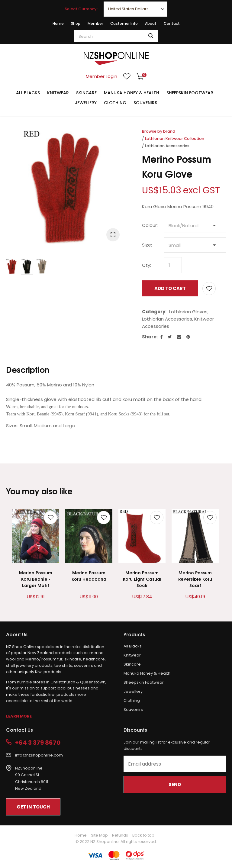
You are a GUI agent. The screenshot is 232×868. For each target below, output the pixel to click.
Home (58, 23)
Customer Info (124, 23)
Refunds (120, 835)
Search (151, 36)
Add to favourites (50, 518)
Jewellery (86, 103)
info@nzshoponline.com (39, 755)
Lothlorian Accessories (167, 146)
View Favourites (127, 76)
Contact (172, 23)
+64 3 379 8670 (38, 743)
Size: (147, 245)
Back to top (143, 835)
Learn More (19, 716)
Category (154, 312)
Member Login (101, 76)
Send (175, 784)
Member (95, 23)
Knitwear (58, 93)
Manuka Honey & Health (132, 93)
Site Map (99, 835)
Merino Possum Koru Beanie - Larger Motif (36, 579)
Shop (76, 23)
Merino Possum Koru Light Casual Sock (142, 579)
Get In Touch (33, 807)
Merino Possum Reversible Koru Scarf (195, 579)
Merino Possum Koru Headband (89, 576)
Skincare (86, 93)
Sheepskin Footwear (190, 93)
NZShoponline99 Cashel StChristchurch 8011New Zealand (32, 778)
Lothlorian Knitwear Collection (175, 139)
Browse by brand (159, 131)
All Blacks (28, 93)
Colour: (150, 225)
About (151, 23)
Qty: (147, 265)
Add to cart (170, 288)
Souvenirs (145, 103)
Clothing (115, 103)
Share (149, 337)
